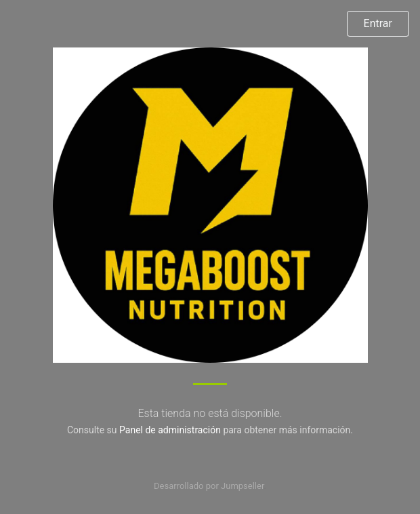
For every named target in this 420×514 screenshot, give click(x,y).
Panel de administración (170, 430)
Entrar (378, 23)
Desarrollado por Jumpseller (209, 486)
